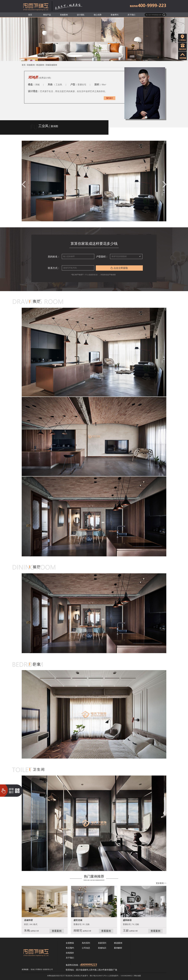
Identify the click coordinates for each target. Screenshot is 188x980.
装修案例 (31, 65)
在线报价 (70, 953)
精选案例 (40, 65)
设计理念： (34, 91)
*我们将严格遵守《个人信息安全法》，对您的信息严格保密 (94, 275)
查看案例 (57, 931)
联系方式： (54, 268)
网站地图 (138, 976)
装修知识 (102, 948)
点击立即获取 (119, 268)
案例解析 (118, 948)
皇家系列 (102, 943)
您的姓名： (54, 257)
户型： (74, 84)
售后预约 (70, 948)
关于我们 (70, 958)
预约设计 (110, 98)
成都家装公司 (48, 969)
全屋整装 (70, 943)
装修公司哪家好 (37, 969)
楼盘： (32, 84)
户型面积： (102, 257)
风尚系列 (86, 943)
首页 (24, 65)
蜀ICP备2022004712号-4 (98, 976)
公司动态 (86, 948)
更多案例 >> (161, 883)
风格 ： (52, 84)
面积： (98, 84)
